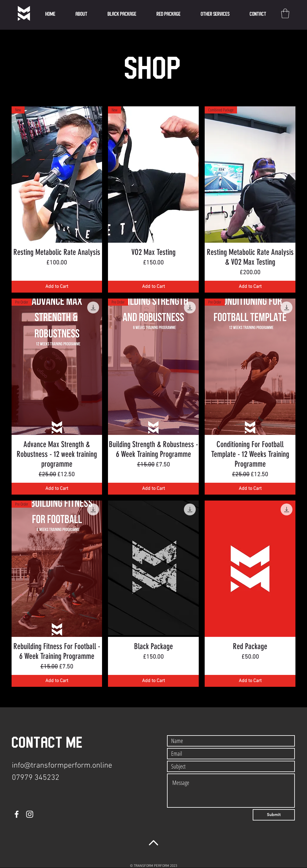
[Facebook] (17, 814)
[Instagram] (30, 814)
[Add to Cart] (57, 287)
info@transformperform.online (62, 766)
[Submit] (274, 815)
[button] (215, 14)
